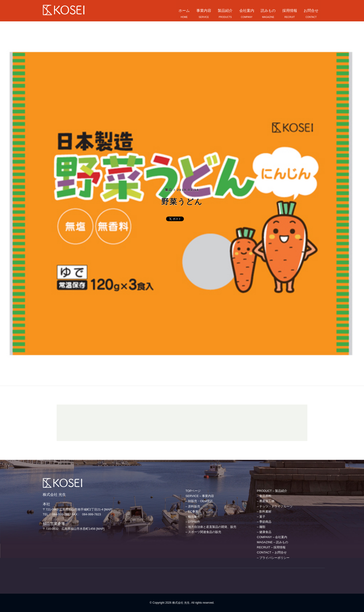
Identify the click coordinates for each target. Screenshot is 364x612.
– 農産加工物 (266, 501)
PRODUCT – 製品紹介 (272, 491)
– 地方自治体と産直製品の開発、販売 (211, 527)
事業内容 (204, 11)
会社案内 (247, 11)
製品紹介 (225, 11)
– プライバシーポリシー (273, 558)
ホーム (184, 11)
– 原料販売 (193, 506)
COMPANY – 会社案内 (272, 537)
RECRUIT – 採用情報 (271, 547)
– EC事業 (192, 512)
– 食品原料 (264, 496)
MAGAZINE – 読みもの (273, 542)
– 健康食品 (264, 532)
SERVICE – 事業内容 (200, 496)
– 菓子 (261, 517)
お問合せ (311, 11)
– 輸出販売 (193, 517)
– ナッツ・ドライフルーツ (275, 506)
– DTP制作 (193, 522)
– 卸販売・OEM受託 (199, 501)
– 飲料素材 (264, 512)
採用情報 (290, 11)
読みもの (268, 11)
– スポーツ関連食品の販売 (203, 532)
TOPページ (193, 491)
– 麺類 (261, 527)
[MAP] (108, 509)
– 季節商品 (264, 522)
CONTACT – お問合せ (272, 552)
